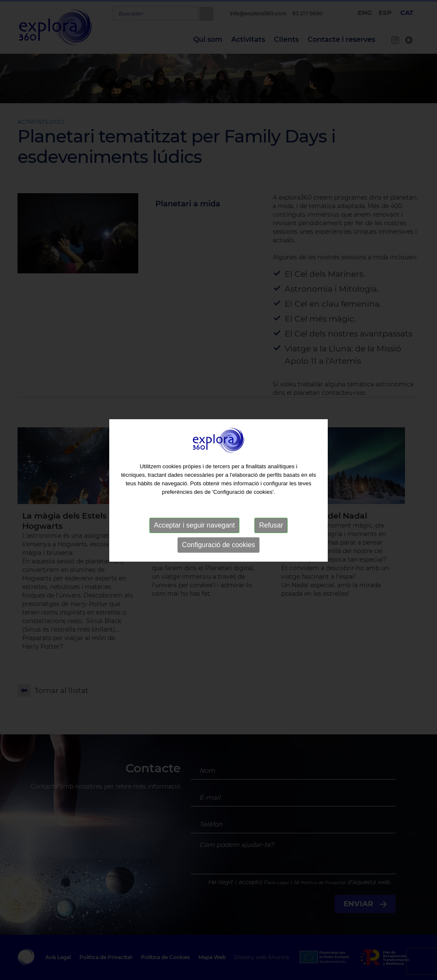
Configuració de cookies (219, 546)
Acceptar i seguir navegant (194, 526)
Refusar (271, 526)
